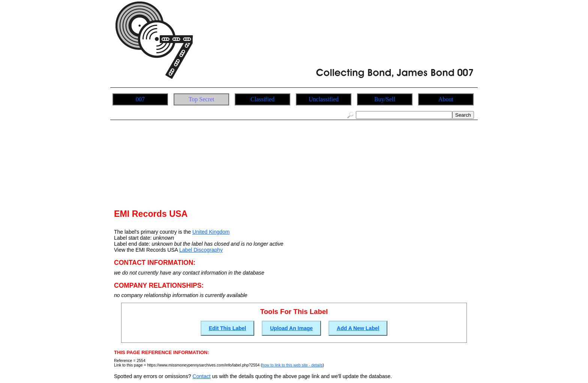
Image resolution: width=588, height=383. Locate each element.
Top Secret (202, 99)
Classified (262, 99)
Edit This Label (228, 328)
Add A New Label (358, 328)
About (446, 99)
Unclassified (324, 99)
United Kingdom (211, 232)
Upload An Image (291, 328)
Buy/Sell (385, 99)
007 (140, 99)
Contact (201, 376)
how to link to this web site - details (292, 365)
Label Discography (201, 250)
